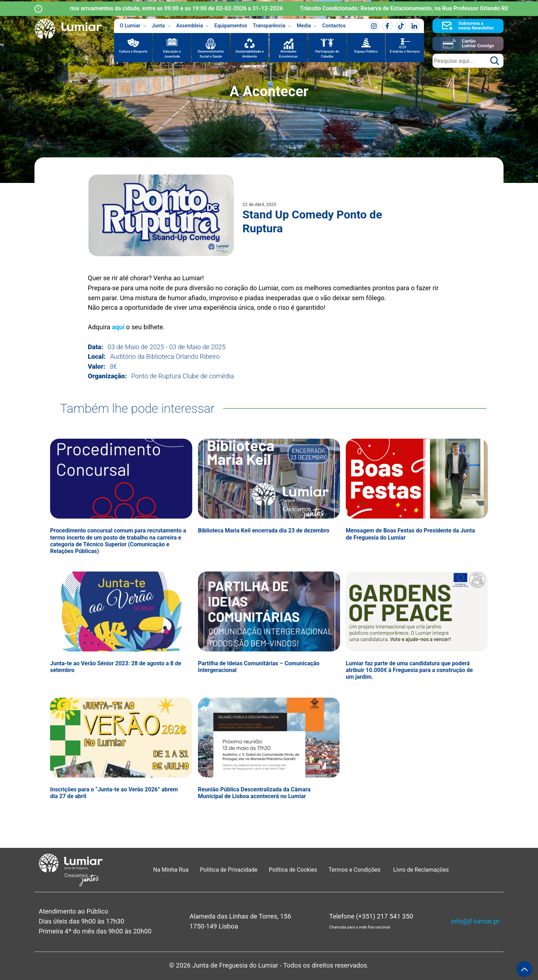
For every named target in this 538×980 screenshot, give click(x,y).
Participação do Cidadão (327, 54)
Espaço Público (366, 51)
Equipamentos (231, 26)
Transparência (272, 26)
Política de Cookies (293, 870)
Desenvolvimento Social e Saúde (211, 54)
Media (307, 26)
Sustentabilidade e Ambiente (250, 54)
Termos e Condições (355, 870)
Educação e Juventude (172, 54)
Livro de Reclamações (421, 870)
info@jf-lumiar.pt (475, 921)
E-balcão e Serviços (405, 51)
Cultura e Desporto (133, 51)
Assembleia (193, 26)
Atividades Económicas (288, 54)
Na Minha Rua (171, 870)
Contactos (334, 26)
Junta (161, 26)
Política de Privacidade (229, 870)
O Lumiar (133, 26)
